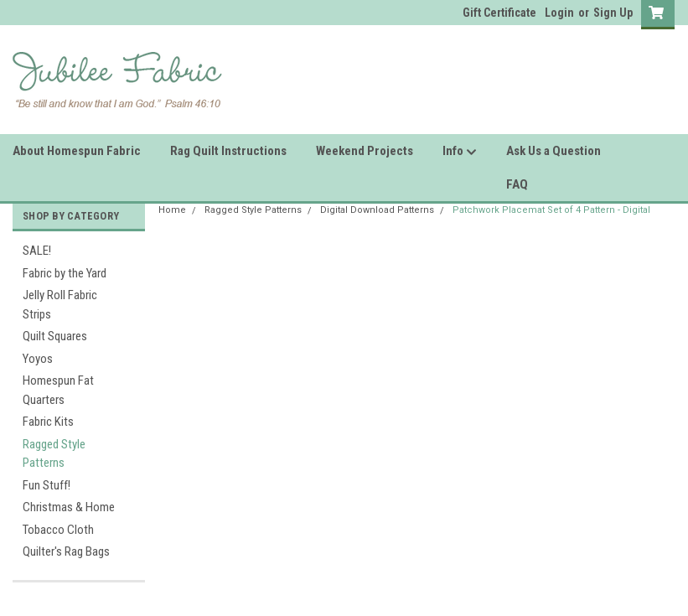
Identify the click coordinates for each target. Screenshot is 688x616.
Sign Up (613, 13)
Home (172, 210)
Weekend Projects (365, 151)
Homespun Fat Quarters (58, 390)
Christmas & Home (69, 507)
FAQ (517, 184)
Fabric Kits (48, 422)
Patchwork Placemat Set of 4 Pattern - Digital (551, 210)
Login (559, 13)
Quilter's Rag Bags (66, 551)
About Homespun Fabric (77, 151)
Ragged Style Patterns (54, 454)
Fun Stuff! (47, 485)
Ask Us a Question (554, 151)
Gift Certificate (499, 13)
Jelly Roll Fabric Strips (60, 305)
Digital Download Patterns (377, 210)
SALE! (37, 251)
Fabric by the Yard (65, 273)
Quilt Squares (55, 336)
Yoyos (38, 359)
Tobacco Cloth (58, 530)
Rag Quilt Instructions (228, 151)
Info (460, 152)
